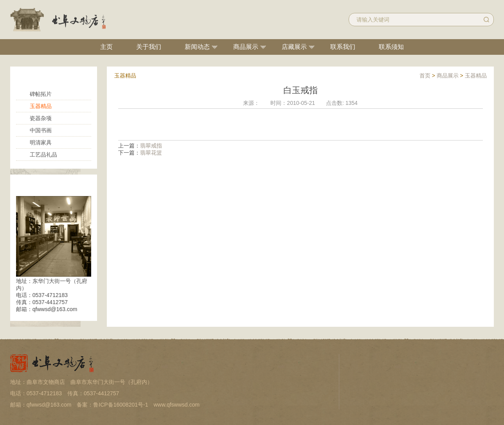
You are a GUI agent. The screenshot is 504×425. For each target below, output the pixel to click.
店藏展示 (294, 47)
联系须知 (391, 47)
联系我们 (343, 47)
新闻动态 (197, 47)
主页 (106, 47)
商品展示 (246, 47)
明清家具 (41, 142)
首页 (425, 76)
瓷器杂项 (41, 118)
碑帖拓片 (41, 94)
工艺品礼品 (43, 155)
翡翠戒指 (151, 146)
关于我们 (149, 47)
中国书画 (41, 130)
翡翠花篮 (151, 153)
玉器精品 (41, 106)
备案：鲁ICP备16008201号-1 (112, 405)
